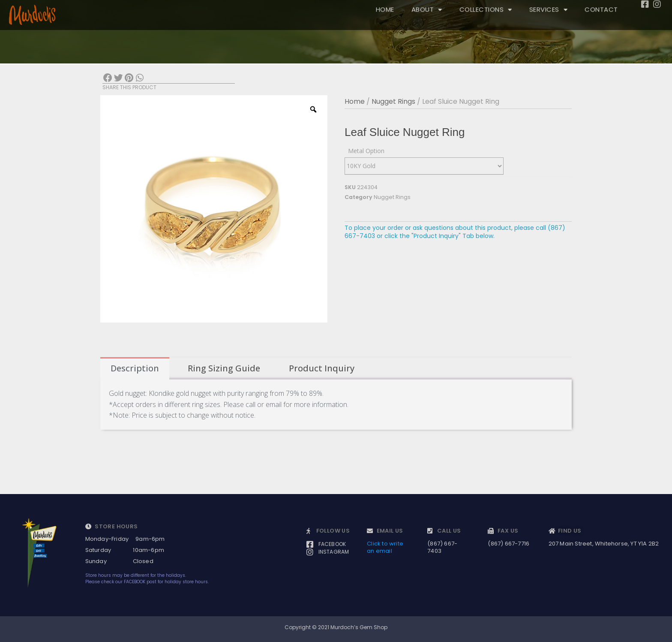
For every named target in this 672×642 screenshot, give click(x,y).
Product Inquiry (322, 368)
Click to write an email (385, 547)
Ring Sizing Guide (224, 368)
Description (135, 368)
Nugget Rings (393, 101)
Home (355, 101)
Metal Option (366, 151)
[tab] (135, 368)
